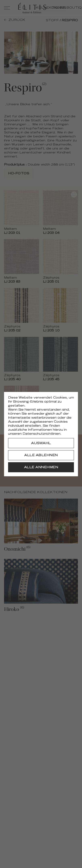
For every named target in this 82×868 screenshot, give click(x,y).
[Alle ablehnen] (41, 455)
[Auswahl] (41, 443)
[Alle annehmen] (41, 467)
